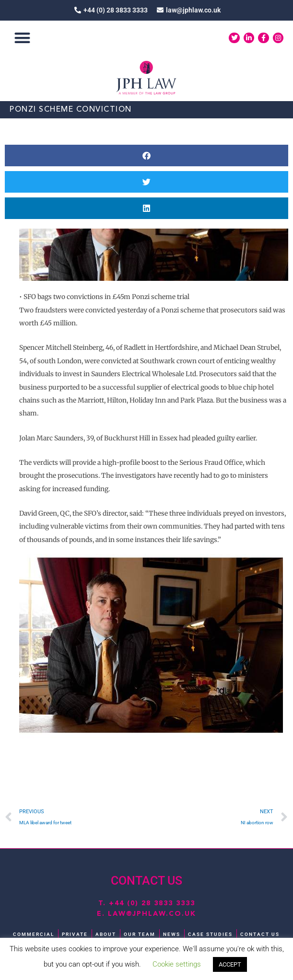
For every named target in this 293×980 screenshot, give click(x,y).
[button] (22, 38)
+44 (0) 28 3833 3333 (152, 903)
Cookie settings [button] (177, 964)
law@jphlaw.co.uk (152, 914)
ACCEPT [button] (230, 964)
